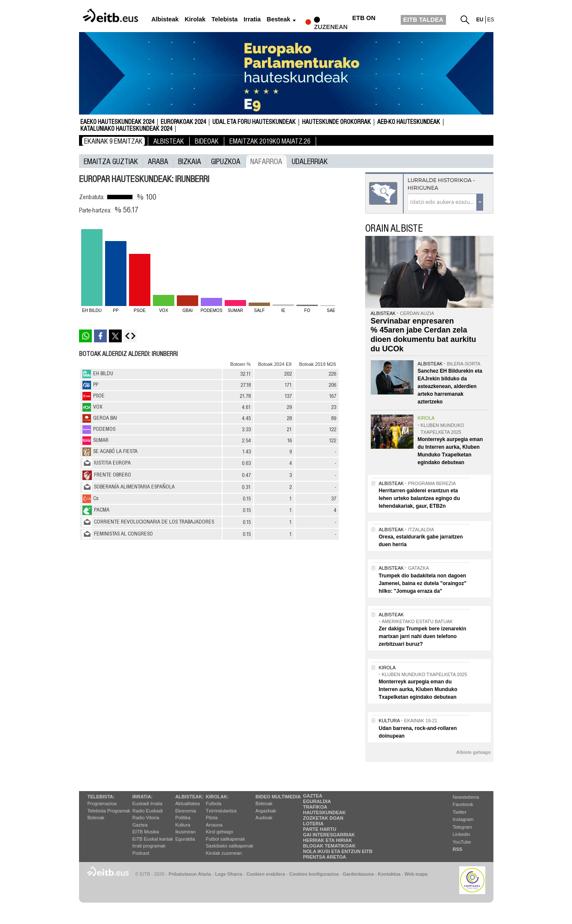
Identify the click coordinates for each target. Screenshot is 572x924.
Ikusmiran (185, 832)
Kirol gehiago (220, 832)
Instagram (463, 819)
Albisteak (165, 19)
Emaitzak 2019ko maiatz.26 (270, 141)
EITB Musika (146, 832)
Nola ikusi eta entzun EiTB (338, 851)
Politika (183, 818)
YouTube (462, 842)
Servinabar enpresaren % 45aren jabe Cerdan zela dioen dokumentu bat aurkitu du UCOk (424, 335)
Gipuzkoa (226, 161)
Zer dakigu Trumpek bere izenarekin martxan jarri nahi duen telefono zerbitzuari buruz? (423, 636)
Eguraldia (185, 839)
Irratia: (142, 797)
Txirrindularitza (221, 811)
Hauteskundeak (324, 812)
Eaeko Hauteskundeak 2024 (117, 122)
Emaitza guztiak (111, 161)
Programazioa (102, 803)
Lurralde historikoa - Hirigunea (441, 184)
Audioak (264, 818)
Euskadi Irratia (147, 803)
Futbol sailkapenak (226, 839)
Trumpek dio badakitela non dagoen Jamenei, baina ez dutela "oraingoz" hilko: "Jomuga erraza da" (423, 583)
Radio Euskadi (148, 811)
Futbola (214, 803)
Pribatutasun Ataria (190, 874)
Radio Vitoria (146, 818)
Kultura (183, 825)
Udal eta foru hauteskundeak (254, 122)
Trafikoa (315, 807)
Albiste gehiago (473, 752)
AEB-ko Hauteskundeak (409, 122)
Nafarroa (266, 161)
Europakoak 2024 (183, 122)
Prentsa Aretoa (324, 857)
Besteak (278, 19)
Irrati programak (149, 846)
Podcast (141, 853)
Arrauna (214, 825)
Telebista (224, 19)
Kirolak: (217, 797)
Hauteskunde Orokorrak (336, 122)
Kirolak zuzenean (224, 853)
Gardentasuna (358, 874)
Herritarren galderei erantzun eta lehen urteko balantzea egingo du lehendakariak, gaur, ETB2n (419, 498)
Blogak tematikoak (329, 846)
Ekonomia (186, 811)
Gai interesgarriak (329, 835)
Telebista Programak (109, 811)
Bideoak (207, 141)
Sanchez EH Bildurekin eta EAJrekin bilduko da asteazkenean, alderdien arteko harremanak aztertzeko (450, 386)
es (491, 20)
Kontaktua (389, 874)
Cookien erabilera (266, 874)
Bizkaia (190, 161)
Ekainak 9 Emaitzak (113, 141)
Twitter (460, 812)
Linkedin (462, 834)
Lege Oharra (229, 874)
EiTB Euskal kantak (153, 839)
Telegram (462, 827)
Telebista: (101, 797)
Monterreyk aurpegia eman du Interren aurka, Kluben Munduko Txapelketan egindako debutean (418, 689)
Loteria (313, 824)
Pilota (212, 818)
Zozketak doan (323, 818)
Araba (158, 161)
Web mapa (416, 874)
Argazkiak (266, 811)
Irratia (252, 19)
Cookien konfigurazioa (314, 874)
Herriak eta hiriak (327, 840)
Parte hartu (320, 829)
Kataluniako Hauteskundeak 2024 (126, 129)
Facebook (463, 804)
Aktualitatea (187, 803)
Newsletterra (466, 797)
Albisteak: (189, 797)
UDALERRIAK (310, 161)
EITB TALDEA (423, 20)
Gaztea (140, 825)
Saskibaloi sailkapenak (230, 846)
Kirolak (195, 19)
